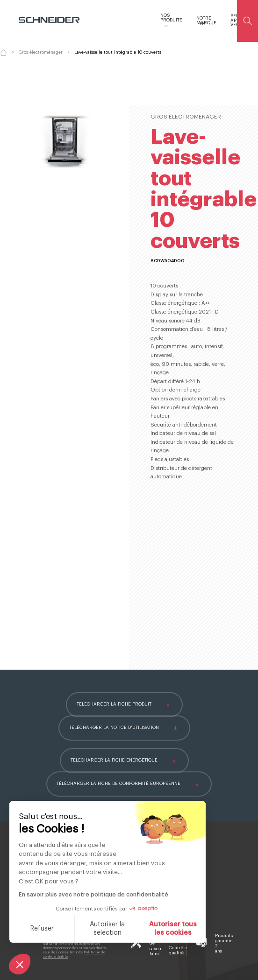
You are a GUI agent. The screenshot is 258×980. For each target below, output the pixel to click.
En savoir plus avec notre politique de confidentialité (93, 895)
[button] (20, 964)
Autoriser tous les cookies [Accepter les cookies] (173, 929)
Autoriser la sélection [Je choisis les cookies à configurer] (107, 929)
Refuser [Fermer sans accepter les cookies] (42, 929)
